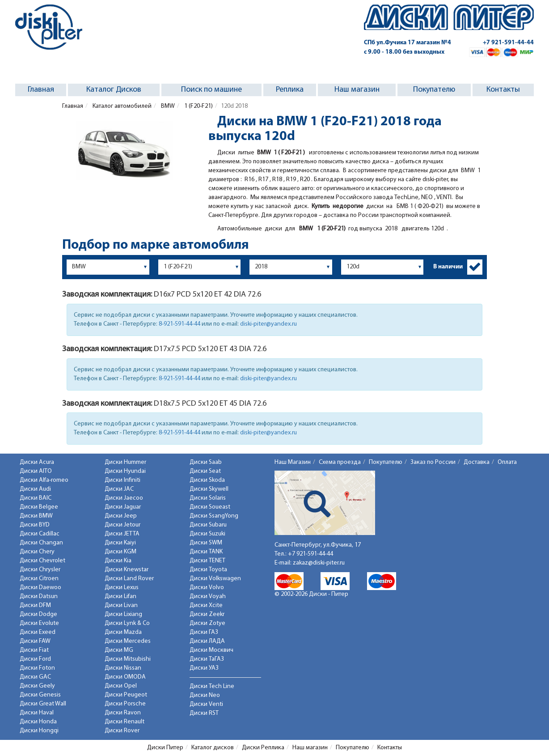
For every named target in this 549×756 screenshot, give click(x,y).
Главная (41, 90)
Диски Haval (37, 713)
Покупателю (434, 90)
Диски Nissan (123, 668)
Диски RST (204, 713)
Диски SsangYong (214, 516)
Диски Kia (118, 561)
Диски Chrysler (40, 570)
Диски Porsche (125, 704)
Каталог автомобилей (121, 106)
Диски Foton (37, 668)
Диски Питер (165, 748)
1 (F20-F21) (198, 106)
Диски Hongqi (39, 731)
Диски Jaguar (123, 507)
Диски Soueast (210, 507)
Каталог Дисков (114, 90)
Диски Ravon (123, 713)
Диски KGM (120, 552)
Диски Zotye (207, 623)
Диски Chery (37, 552)
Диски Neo (205, 695)
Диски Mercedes (128, 641)
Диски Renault (125, 722)
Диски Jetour (122, 525)
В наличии (448, 267)
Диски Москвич (211, 650)
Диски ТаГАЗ (207, 659)
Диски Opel (121, 686)
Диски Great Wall (43, 704)
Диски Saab (206, 462)
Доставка (477, 462)
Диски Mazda (123, 632)
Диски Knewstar (127, 570)
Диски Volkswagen (215, 579)
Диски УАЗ (204, 668)
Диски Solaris (208, 498)
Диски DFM (35, 605)
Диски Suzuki (207, 534)
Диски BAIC (36, 498)
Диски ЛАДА (207, 641)
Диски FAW (35, 641)
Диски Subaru (208, 525)
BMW (167, 106)
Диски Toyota (208, 570)
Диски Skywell (209, 489)
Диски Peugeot (126, 695)
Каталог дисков (213, 748)
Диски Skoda (207, 480)
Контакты (503, 90)
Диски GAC (35, 677)
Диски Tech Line (212, 686)
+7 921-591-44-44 (508, 43)
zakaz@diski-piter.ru (319, 563)
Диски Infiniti (122, 480)
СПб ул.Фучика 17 (408, 43)
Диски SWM (206, 543)
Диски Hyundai (125, 471)
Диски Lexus (122, 588)
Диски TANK (206, 552)
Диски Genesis (40, 695)
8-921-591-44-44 (179, 324)
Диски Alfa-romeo (44, 480)
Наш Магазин (293, 462)
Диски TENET (207, 561)
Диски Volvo (207, 588)
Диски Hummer (125, 462)
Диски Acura (37, 462)
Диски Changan (41, 543)
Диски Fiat (34, 650)
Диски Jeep (121, 516)
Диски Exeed (38, 632)
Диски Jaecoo (124, 498)
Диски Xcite (206, 605)
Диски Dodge (38, 614)
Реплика (290, 90)
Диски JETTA (122, 534)
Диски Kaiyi (120, 543)
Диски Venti (206, 704)
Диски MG (119, 650)
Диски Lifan (120, 597)
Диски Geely (37, 686)
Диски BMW (36, 516)
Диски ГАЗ (204, 632)
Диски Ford (35, 659)
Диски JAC (119, 489)
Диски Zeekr (207, 614)
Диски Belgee (39, 507)
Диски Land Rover (129, 579)
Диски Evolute (39, 623)
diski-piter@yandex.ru (268, 324)
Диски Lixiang (123, 614)
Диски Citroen (39, 579)
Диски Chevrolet (42, 561)
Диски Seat (205, 471)
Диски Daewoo (40, 588)
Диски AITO (36, 471)
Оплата (507, 462)
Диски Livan (121, 605)
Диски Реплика (263, 748)
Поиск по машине (211, 90)
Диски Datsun (39, 597)
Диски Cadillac (40, 534)
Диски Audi (35, 489)
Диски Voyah (208, 597)
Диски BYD (35, 525)
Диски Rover (122, 731)
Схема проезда (340, 462)
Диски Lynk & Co (127, 623)
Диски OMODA (125, 677)
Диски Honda (38, 722)
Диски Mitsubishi (128, 659)
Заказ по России (433, 462)
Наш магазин (357, 90)
